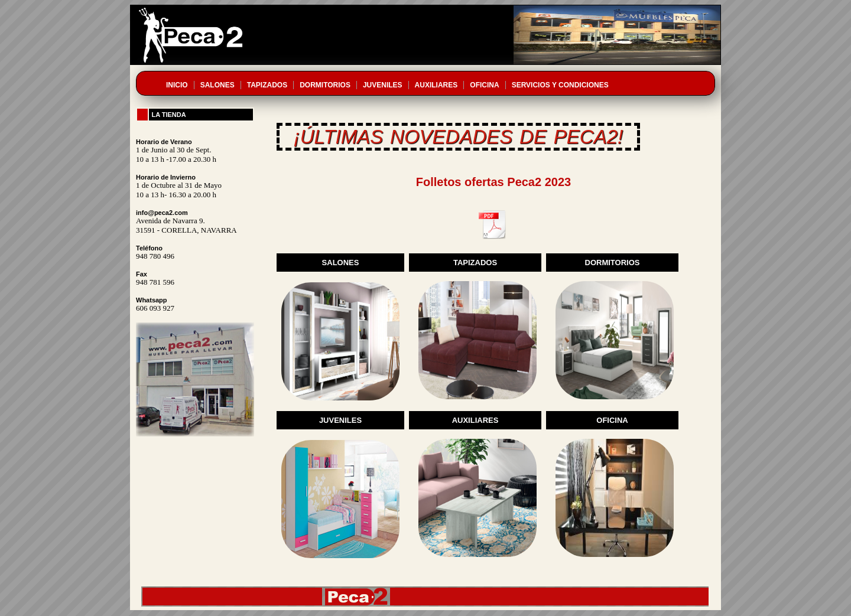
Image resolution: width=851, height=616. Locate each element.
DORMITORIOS (325, 85)
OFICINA (484, 85)
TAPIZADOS (267, 85)
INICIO (177, 85)
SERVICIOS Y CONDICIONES (560, 85)
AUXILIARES (436, 85)
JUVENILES (383, 85)
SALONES (217, 85)
